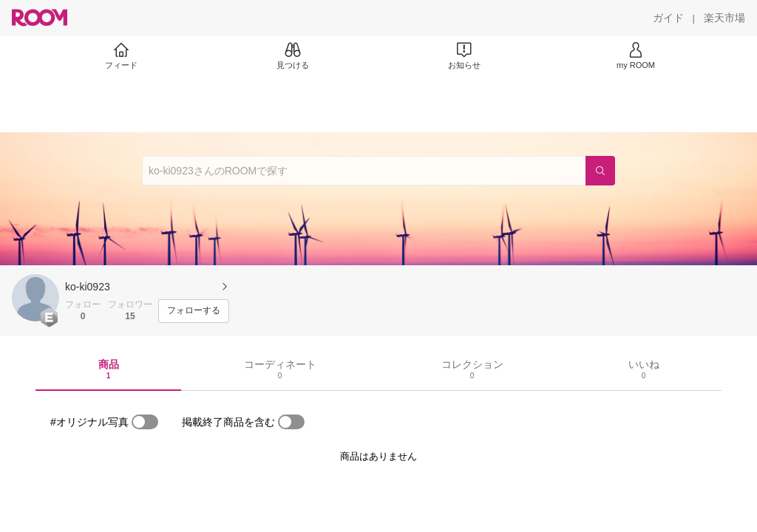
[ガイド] (668, 18)
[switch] (145, 422)
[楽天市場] (724, 18)
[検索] (600, 171)
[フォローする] (194, 311)
